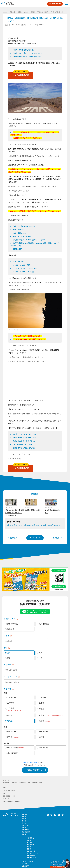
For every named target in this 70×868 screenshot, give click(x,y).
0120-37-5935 (9, 794)
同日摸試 (30, 529)
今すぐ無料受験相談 (55, 4)
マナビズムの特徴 (27, 865)
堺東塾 (49, 529)
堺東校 (24, 831)
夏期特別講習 (31, 859)
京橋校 (29, 853)
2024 (11, 529)
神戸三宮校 (30, 842)
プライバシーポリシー (30, 766)
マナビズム (20, 529)
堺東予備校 (40, 529)
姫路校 (29, 844)
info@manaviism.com (13, 805)
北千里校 (25, 827)
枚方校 (24, 838)
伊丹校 (29, 851)
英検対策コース (32, 862)
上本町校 (25, 818)
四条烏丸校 (25, 834)
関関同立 (57, 529)
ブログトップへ (35, 541)
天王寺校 (30, 846)
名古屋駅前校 (26, 836)
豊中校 (24, 823)
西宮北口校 (25, 829)
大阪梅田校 (30, 848)
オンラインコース (32, 857)
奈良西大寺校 (31, 855)
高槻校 (24, 820)
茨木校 (24, 825)
